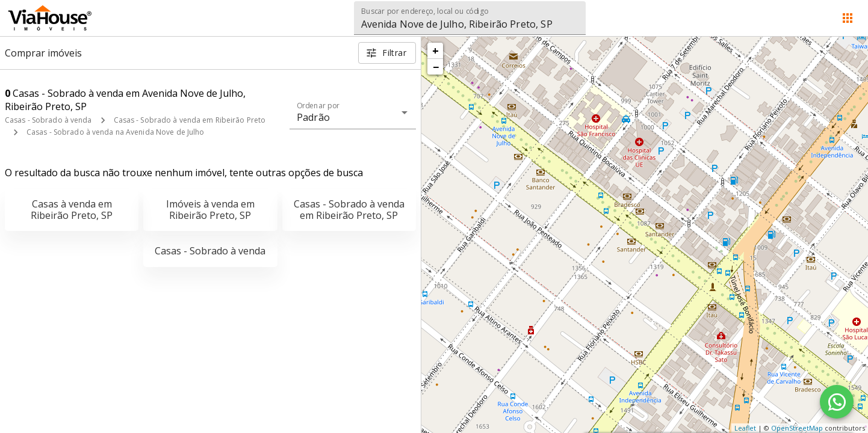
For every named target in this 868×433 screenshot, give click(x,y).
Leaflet (745, 428)
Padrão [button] (313, 117)
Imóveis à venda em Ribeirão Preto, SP (210, 210)
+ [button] (436, 51)
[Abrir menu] (848, 18)
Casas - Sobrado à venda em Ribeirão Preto (190, 120)
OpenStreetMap (797, 428)
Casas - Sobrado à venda (48, 120)
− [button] (436, 67)
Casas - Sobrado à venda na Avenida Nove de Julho (115, 132)
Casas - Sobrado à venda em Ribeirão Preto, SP (349, 210)
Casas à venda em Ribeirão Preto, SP (72, 210)
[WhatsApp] (837, 402)
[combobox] (470, 18)
